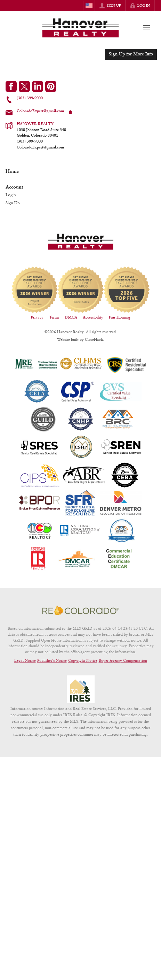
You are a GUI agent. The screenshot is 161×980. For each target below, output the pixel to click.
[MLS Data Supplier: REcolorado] (81, 610)
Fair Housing (120, 317)
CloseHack (94, 339)
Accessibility (93, 317)
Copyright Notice (83, 660)
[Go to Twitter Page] (24, 86)
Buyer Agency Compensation (123, 660)
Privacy (37, 317)
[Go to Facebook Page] (11, 86)
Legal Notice (25, 660)
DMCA (71, 317)
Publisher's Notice (52, 660)
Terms (54, 317)
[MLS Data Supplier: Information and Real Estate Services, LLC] (81, 689)
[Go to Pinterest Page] (51, 86)
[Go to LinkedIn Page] (38, 86)
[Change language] (89, 6)
